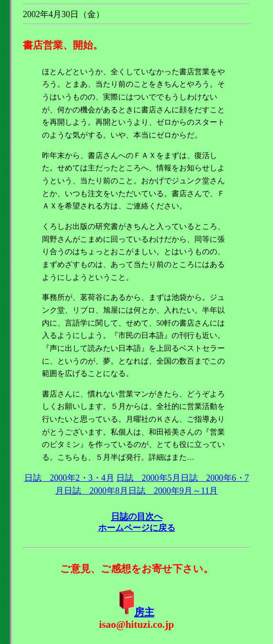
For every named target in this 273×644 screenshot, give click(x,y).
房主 (144, 612)
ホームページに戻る (137, 528)
